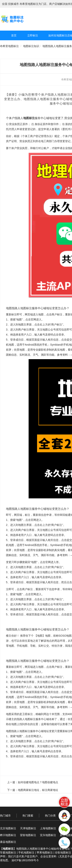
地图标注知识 (31, 46)
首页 (14, 35)
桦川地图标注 (8, 835)
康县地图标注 (8, 842)
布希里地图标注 (9, 46)
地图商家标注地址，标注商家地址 (38, 790)
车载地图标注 (8, 853)
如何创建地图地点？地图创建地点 (38, 782)
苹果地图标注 (45, 853)
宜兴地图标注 (48, 835)
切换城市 (13, 4)
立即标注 (33, 35)
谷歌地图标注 (63, 853)
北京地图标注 (8, 828)
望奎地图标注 (28, 835)
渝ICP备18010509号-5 (25, 860)
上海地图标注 (48, 828)
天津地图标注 (28, 828)
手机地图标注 (26, 853)
